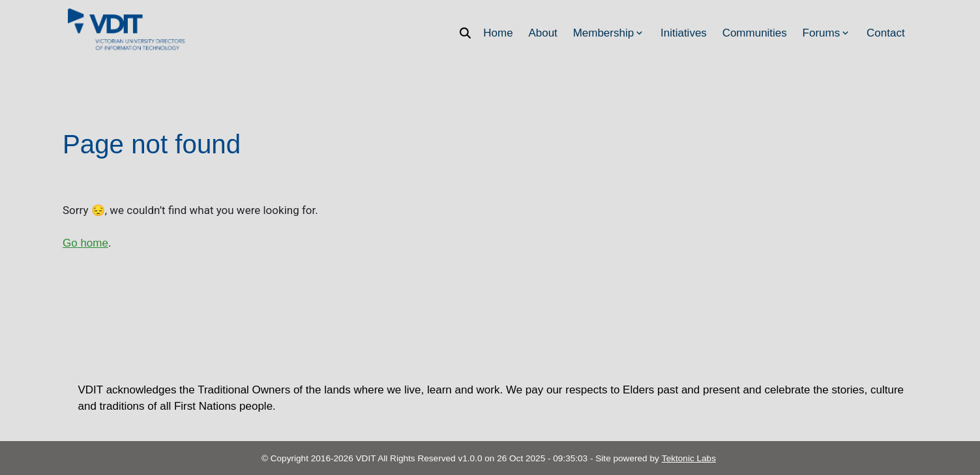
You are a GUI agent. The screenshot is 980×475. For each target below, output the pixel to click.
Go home (85, 243)
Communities (755, 33)
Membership (609, 33)
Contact (886, 33)
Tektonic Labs (689, 458)
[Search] (469, 33)
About (542, 33)
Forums (827, 33)
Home (498, 33)
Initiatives (684, 33)
